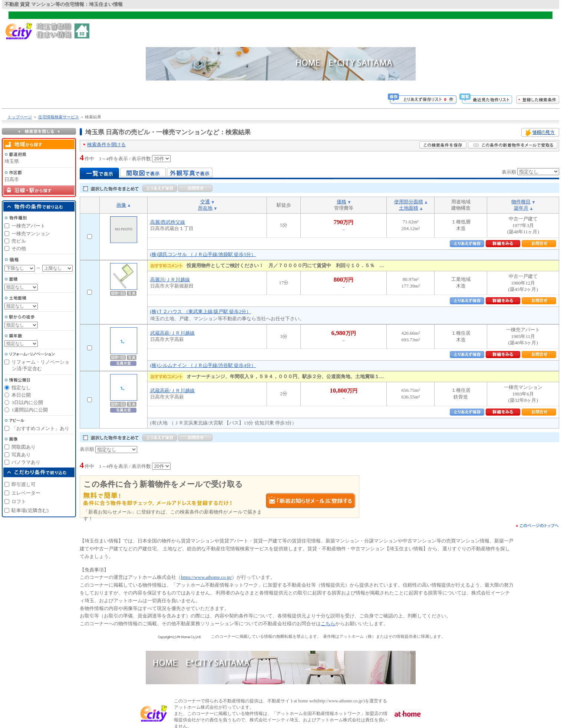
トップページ (20, 117)
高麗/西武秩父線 (168, 222)
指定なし (21, 388)
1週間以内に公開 (30, 410)
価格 (341, 202)
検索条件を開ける (106, 145)
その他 (19, 248)
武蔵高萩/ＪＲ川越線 (173, 333)
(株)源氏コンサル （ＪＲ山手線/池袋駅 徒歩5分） (203, 254)
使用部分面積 (409, 202)
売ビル (19, 241)
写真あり (21, 455)
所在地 (205, 208)
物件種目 (521, 202)
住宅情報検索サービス (59, 117)
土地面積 (409, 208)
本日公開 (21, 395)
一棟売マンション (31, 234)
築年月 (521, 208)
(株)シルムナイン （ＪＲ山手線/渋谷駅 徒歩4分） (203, 365)
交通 (205, 202)
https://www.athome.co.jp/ (206, 577)
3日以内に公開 (27, 402)
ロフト (19, 501)
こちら (328, 624)
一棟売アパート (28, 226)
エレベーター (26, 493)
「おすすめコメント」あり (40, 428)
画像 (121, 205)
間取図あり (24, 447)
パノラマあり (26, 462)
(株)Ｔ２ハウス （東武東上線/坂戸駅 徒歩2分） (201, 311)
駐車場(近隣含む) (30, 510)
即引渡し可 (24, 484)
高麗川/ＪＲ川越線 (170, 280)
